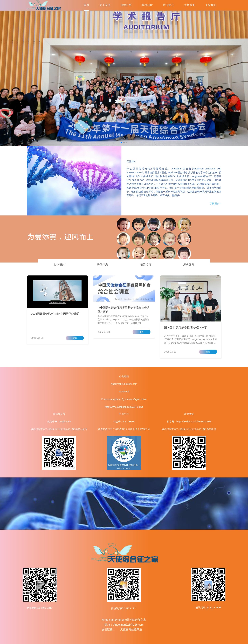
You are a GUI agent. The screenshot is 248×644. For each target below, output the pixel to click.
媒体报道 (59, 265)
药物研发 (147, 5)
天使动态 (102, 265)
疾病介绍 (126, 5)
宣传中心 (168, 5)
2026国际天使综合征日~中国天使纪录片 (55, 314)
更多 (75, 338)
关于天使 (105, 5)
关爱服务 (190, 5)
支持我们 (211, 5)
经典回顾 (189, 265)
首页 (86, 5)
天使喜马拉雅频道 (131, 629)
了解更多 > (216, 204)
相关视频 (146, 265)
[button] (121, 143)
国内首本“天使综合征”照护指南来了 (186, 328)
